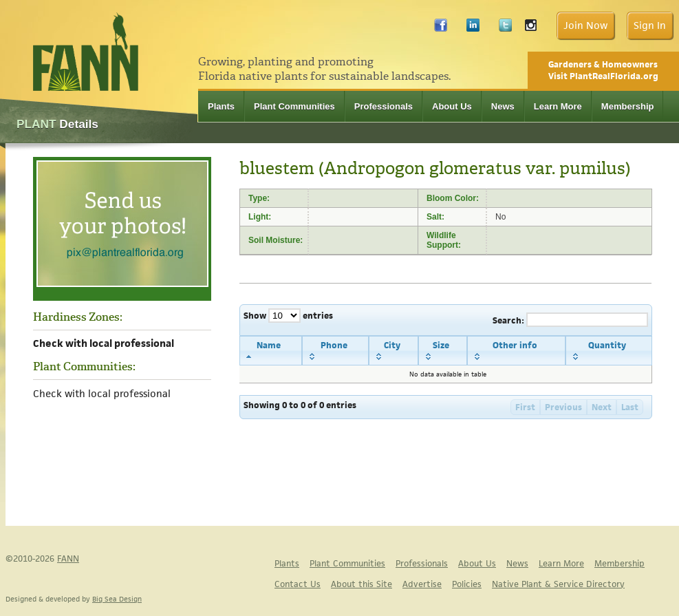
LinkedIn (473, 29)
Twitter (505, 29)
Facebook (441, 29)
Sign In (650, 25)
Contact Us (298, 584)
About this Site (362, 584)
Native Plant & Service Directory (558, 584)
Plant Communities (294, 106)
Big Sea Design (117, 599)
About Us (452, 106)
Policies (467, 584)
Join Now (585, 25)
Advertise (422, 584)
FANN (68, 559)
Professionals (384, 106)
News (503, 106)
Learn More (558, 106)
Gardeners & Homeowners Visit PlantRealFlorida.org (603, 70)
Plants (221, 106)
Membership (628, 106)
